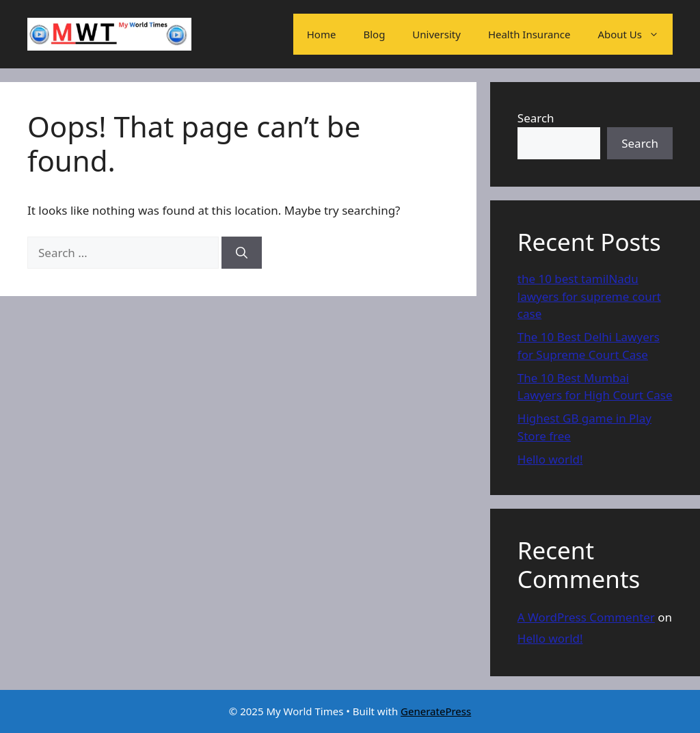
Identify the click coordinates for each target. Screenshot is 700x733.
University (436, 34)
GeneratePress (436, 711)
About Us (635, 34)
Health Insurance (529, 34)
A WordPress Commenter (586, 617)
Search (536, 118)
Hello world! (550, 459)
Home (322, 34)
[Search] (242, 253)
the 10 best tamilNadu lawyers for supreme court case (589, 296)
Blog (374, 34)
